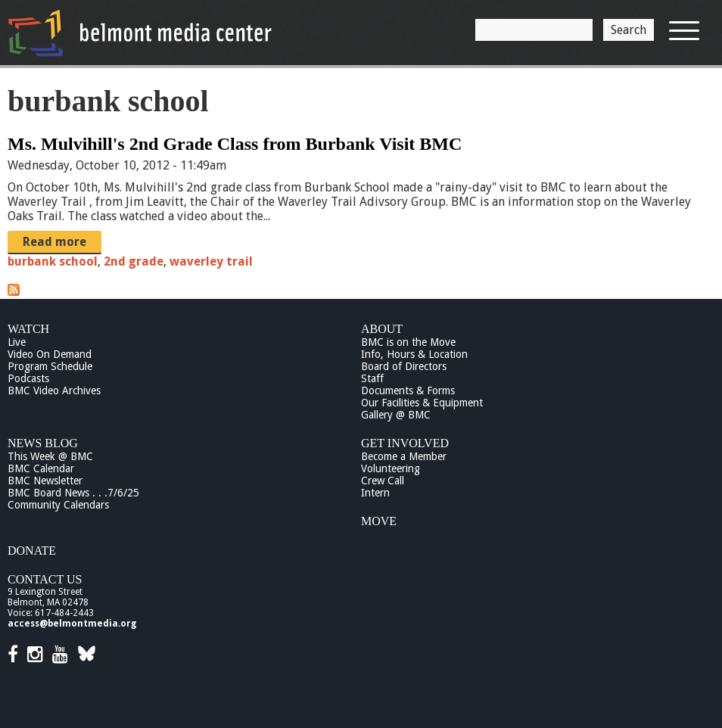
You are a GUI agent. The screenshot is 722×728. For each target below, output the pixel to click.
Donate (32, 551)
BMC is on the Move (408, 342)
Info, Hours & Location (414, 354)
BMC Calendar (41, 468)
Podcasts (28, 378)
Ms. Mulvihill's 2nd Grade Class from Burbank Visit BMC (235, 144)
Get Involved (405, 443)
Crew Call (383, 481)
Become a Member (404, 456)
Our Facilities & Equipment (422, 403)
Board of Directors (404, 366)
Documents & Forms (408, 390)
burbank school (53, 261)
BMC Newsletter (45, 481)
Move (379, 521)
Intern (375, 493)
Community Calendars (58, 505)
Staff (372, 378)
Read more (54, 242)
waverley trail (211, 261)
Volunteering (391, 468)
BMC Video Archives (54, 390)
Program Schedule (50, 366)
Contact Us (45, 579)
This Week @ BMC (50, 456)
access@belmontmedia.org (72, 624)
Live (17, 342)
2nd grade (134, 261)
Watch (28, 329)
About (382, 329)
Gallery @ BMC (396, 415)
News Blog (43, 443)
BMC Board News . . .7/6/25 (73, 493)
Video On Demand (50, 354)
